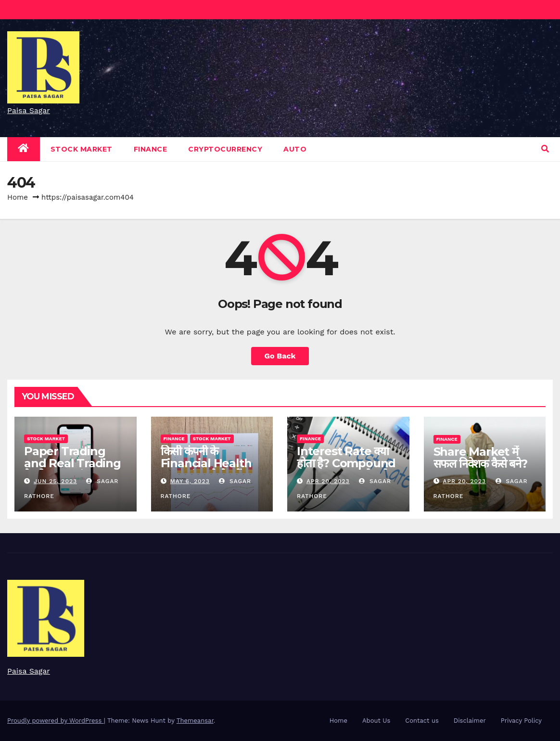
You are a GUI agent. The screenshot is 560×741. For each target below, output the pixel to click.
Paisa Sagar (29, 110)
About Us (376, 721)
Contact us (422, 721)
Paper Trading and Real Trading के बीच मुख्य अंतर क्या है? (75, 463)
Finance (151, 149)
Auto (295, 149)
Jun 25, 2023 (55, 481)
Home (18, 197)
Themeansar (195, 721)
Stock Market (82, 149)
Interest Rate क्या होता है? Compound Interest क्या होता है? (346, 463)
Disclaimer (470, 721)
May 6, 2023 (190, 481)
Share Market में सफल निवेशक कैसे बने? (480, 458)
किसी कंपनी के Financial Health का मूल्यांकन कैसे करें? (206, 463)
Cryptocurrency (225, 149)
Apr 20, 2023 (328, 481)
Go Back (280, 356)
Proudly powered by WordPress (56, 721)
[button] (545, 149)
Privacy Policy (521, 721)
